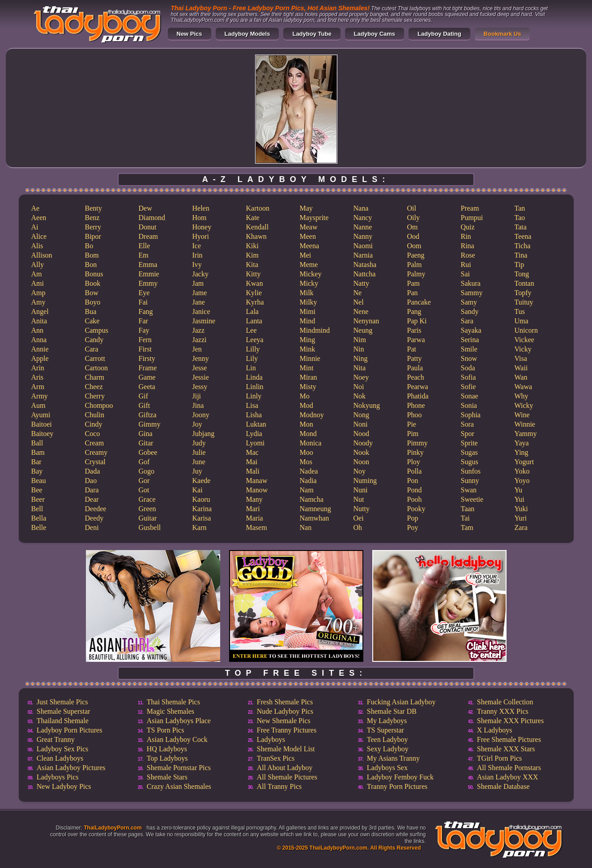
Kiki (252, 246)
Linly (254, 396)
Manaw (257, 481)
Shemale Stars (167, 777)
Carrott (95, 358)
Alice (39, 236)
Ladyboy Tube (312, 34)
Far (143, 321)
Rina (468, 246)
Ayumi (41, 415)
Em (144, 255)
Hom (200, 218)
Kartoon (258, 208)
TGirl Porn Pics (499, 758)
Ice (197, 246)
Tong (522, 274)
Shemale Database (503, 786)
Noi (359, 387)
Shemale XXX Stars (506, 749)
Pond (415, 490)
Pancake (419, 302)
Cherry (95, 396)
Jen (197, 349)
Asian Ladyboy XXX (508, 777)
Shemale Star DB (392, 711)
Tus (520, 311)
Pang (414, 311)
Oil (412, 208)
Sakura (471, 283)
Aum (38, 405)
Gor (144, 481)
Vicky (523, 349)
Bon (91, 265)
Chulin (95, 415)
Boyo (93, 302)
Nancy (363, 218)
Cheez (94, 387)
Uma (522, 321)
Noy (360, 471)
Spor (468, 434)
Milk (307, 293)
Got (144, 490)
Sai (465, 274)
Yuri (521, 518)
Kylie (254, 293)
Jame (200, 293)
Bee (37, 490)
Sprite (469, 443)
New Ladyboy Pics (64, 786)
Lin (251, 368)
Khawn (256, 236)
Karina (202, 509)
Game (147, 377)
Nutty (362, 509)
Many (254, 499)
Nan (306, 527)
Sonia (469, 405)
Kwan (255, 283)
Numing (365, 481)
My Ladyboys (387, 721)
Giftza (148, 415)
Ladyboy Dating (439, 34)
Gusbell (150, 527)
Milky (309, 302)
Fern (145, 340)
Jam (198, 283)
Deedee (96, 509)
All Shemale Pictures (287, 777)
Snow (469, 358)
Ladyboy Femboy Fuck (400, 777)
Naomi (363, 246)
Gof (144, 462)
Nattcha (365, 274)
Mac (252, 452)
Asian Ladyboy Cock (177, 739)
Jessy (200, 387)
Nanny (363, 236)
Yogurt (524, 462)
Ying (522, 452)
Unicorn (526, 330)
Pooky (416, 509)
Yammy (526, 434)
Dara (92, 490)
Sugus (470, 462)
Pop (413, 518)
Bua (91, 311)
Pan (413, 293)
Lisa (252, 405)
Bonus (94, 274)
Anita (39, 321)
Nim (360, 340)
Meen (308, 236)
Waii (521, 368)
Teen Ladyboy (388, 739)
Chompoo (99, 405)
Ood (413, 236)
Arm (38, 387)
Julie (199, 452)
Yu (519, 490)
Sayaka (471, 330)
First (145, 349)
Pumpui (472, 218)
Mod (307, 405)
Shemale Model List (286, 749)
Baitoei (42, 424)
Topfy (523, 293)
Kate (253, 218)
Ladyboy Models (247, 34)
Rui (466, 265)
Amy (38, 302)
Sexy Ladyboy (388, 749)
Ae (36, 208)
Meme (309, 265)
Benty (94, 208)
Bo (89, 246)
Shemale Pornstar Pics (179, 768)
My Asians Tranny (393, 758)
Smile (469, 349)
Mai (252, 462)
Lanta (254, 321)
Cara (92, 349)
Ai (35, 227)
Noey (361, 377)
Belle (39, 527)
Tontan (524, 283)
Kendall (258, 227)
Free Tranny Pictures (287, 730)
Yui (520, 499)
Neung (363, 330)
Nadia (308, 481)
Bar (36, 462)
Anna (39, 340)
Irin (198, 255)
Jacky (200, 274)
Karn (200, 527)
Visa (521, 358)
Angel (40, 311)
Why (522, 396)
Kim (252, 255)
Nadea (309, 471)
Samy (469, 302)
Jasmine (204, 321)
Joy (197, 424)
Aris (38, 377)
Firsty (147, 358)
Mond (308, 434)
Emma (148, 265)
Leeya (255, 340)
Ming (308, 340)
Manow (257, 490)
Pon (413, 481)
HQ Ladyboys (167, 749)
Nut (359, 499)
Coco (93, 434)
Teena (523, 236)
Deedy (94, 518)
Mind (308, 321)
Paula (415, 368)
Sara (467, 321)
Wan (521, 377)
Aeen (39, 218)
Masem (257, 527)
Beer (38, 499)
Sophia (471, 415)
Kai (198, 490)
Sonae (470, 396)
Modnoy (312, 415)
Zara (521, 527)
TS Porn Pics (166, 730)
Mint (307, 368)
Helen (201, 208)
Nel (359, 302)
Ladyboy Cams (375, 34)
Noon (362, 462)
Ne (358, 293)
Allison (42, 255)
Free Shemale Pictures (509, 739)
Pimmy (417, 443)
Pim (413, 434)
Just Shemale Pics (62, 702)
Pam (413, 283)
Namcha (312, 499)
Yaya (522, 443)
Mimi (308, 311)
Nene (361, 311)
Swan (469, 490)
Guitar (148, 518)
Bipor (93, 236)
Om (413, 227)
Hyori (201, 236)
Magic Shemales (170, 711)
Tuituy (524, 302)
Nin (359, 349)
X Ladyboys (495, 730)
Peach (416, 377)
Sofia (468, 377)
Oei (359, 518)
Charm (95, 377)
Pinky (415, 452)
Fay (144, 330)
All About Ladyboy (285, 768)
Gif (143, 396)
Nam (307, 490)
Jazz (199, 330)
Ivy (197, 265)
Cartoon (97, 368)
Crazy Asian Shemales (179, 786)
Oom (414, 246)
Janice (201, 311)
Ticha (523, 246)
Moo (307, 452)
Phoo (415, 415)
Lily (252, 358)
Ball (37, 443)
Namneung (315, 509)
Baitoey (43, 434)
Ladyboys (271, 739)
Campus (97, 330)
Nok (360, 396)
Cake (92, 321)
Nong (362, 415)
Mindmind (315, 330)
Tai (465, 518)
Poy (413, 527)
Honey (202, 227)
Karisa (202, 518)
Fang (146, 311)
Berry (93, 227)
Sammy (472, 293)
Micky (309, 283)
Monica (311, 443)
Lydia (254, 434)
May (306, 208)
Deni (92, 527)
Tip (520, 265)
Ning (361, 358)
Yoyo (522, 481)
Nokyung (367, 405)
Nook (362, 452)
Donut (148, 227)
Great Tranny (56, 739)
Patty (415, 358)
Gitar (146, 443)
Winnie (525, 424)
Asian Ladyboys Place (179, 721)
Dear (92, 499)
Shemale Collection (505, 702)
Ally (38, 265)
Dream (149, 236)
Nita (360, 368)
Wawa (524, 387)
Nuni (361, 490)
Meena (310, 246)
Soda (468, 368)
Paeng (416, 255)
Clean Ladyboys (60, 758)
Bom (92, 255)
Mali (253, 471)
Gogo (147, 471)
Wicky (524, 405)
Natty (362, 283)
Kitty (253, 274)
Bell (37, 509)
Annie (40, 349)
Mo (305, 396)
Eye (144, 293)
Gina (146, 434)
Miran (309, 377)
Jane (199, 302)
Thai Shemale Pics (173, 702)
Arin (38, 368)
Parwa (416, 340)
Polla (415, 471)
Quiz (468, 227)
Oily (413, 218)
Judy (199, 443)
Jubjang (204, 434)
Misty (308, 387)
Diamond (152, 218)
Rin (466, 236)
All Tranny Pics (279, 786)
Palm (415, 265)
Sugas (469, 452)
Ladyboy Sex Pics (63, 749)
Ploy (414, 462)
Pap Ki (417, 321)
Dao (91, 481)
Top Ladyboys (167, 758)
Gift (145, 405)
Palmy (416, 274)
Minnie (310, 358)
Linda (254, 377)
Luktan (256, 424)
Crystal (95, 462)
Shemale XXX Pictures (510, 721)
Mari (253, 509)
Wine (522, 415)
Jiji (197, 396)
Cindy (94, 424)
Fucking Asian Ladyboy (401, 702)
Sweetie (472, 499)
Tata (521, 227)
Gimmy (150, 424)
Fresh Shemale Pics (285, 702)
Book (93, 283)
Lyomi (256, 443)
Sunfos (471, 471)
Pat (412, 349)
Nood (362, 434)
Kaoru (201, 499)
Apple (40, 358)
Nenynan (366, 321)
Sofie (468, 387)
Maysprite (314, 218)
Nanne (363, 227)
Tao (520, 218)
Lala (252, 311)
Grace (147, 499)
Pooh (415, 499)
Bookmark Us (503, 34)
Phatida (418, 396)
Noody (363, 443)
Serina (470, 340)
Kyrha (255, 302)
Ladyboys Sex (387, 768)
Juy (197, 471)
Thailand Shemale (63, 721)
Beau (39, 481)
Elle (145, 246)
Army (40, 396)
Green (147, 509)
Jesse (200, 368)
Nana (361, 208)
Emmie (149, 274)
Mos (306, 462)
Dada (93, 471)
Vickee (524, 340)
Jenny (201, 358)
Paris (414, 330)
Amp (38, 293)
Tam (467, 527)
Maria (255, 518)
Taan (468, 509)
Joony (201, 415)
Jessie (201, 377)
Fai (143, 302)
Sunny (470, 481)
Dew (145, 208)
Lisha (254, 415)
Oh (358, 527)
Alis (37, 246)
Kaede (202, 481)
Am (37, 274)
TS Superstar (385, 730)
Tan (520, 208)
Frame (148, 368)
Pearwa (418, 387)
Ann (38, 330)
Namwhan (315, 518)
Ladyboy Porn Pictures (70, 730)
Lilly (253, 349)
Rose (468, 255)
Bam (38, 452)
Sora (467, 424)
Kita (252, 265)
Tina (521, 255)
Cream (95, 443)
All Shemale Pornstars (509, 768)
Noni (361, 424)
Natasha (365, 265)
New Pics (190, 34)
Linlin (255, 387)
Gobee (148, 452)
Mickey (311, 274)
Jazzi (200, 340)
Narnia (363, 255)
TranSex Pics (276, 758)
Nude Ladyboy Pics (285, 711)
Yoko (522, 471)
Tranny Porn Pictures (397, 786)
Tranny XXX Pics (503, 711)
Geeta (147, 387)
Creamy (96, 452)
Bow (92, 293)
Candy (94, 340)
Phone (416, 405)
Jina (198, 405)
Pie (412, 424)
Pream (470, 208)
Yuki (521, 509)
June (199, 462)
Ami (38, 283)
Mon (307, 424)
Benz (92, 218)
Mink (308, 349)
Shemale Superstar (64, 711)
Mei (306, 255)
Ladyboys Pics (58, 777)
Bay (37, 471)
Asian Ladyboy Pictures (71, 768)
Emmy (148, 283)
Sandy (470, 311)
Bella (39, 518)
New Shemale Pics (284, 721)
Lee (251, 330)
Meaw (309, 227)
